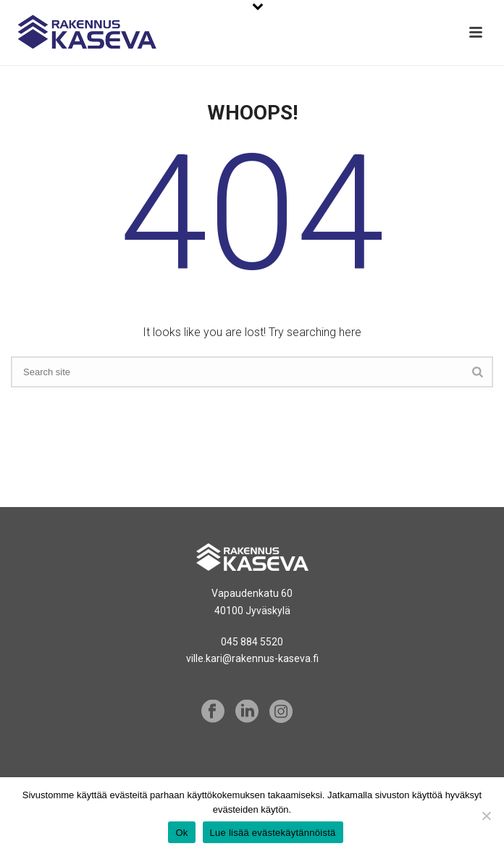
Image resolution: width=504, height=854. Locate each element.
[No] (486, 816)
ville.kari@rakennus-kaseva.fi (252, 658)
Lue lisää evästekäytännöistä (273, 833)
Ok (181, 833)
